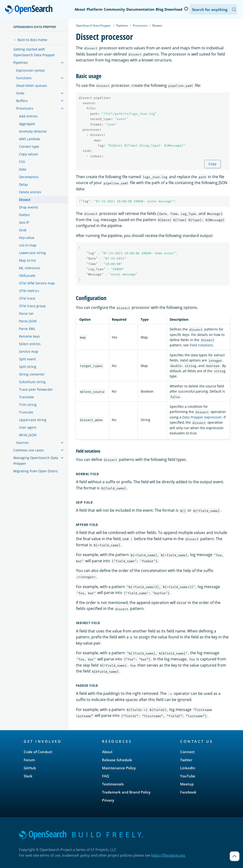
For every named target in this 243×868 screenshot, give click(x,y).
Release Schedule (117, 760)
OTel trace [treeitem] (27, 298)
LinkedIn (188, 768)
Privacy (108, 800)
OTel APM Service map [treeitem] (37, 283)
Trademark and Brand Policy (126, 792)
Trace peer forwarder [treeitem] (36, 389)
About (80, 9)
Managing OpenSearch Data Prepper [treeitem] (36, 461)
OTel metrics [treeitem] (29, 291)
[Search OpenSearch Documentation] (213, 9)
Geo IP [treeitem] (24, 222)
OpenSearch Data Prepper (35, 27)
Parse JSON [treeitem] (28, 321)
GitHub (30, 768)
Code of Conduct (38, 752)
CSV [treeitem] (22, 162)
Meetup (187, 784)
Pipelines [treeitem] (21, 63)
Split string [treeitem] (28, 367)
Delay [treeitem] (23, 184)
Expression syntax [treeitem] (30, 70)
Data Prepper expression (202, 417)
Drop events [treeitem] (29, 207)
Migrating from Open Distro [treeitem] (35, 471)
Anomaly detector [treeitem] (33, 131)
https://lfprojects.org (168, 855)
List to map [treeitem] (28, 245)
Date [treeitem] (23, 169)
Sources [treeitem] (22, 443)
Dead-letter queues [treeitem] (32, 86)
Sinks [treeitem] (20, 93)
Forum (29, 760)
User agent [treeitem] (28, 427)
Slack (28, 776)
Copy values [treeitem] (28, 154)
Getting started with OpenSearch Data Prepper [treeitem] (34, 52)
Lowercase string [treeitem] (32, 253)
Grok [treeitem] (23, 230)
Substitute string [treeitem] (32, 382)
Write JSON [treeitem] (28, 435)
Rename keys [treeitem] (29, 336)
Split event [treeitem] (27, 359)
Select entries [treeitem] (30, 344)
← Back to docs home (30, 40)
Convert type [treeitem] (29, 146)
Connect (187, 752)
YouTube (188, 776)
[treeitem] (62, 63)
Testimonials (113, 784)
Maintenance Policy (119, 768)
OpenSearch (30, 10)
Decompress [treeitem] (29, 177)
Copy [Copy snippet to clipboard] (213, 164)
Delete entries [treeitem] (30, 192)
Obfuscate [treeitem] (27, 276)
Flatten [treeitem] (24, 215)
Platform (95, 9)
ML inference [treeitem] (29, 268)
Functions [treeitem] (24, 78)
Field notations (201, 345)
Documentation (140, 9)
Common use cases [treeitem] (29, 450)
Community (114, 9)
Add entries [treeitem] (28, 116)
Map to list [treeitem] (27, 260)
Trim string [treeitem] (28, 405)
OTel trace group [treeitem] (32, 306)
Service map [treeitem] (29, 351)
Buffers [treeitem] (22, 101)
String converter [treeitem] (32, 374)
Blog (159, 9)
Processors (140, 26)
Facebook (188, 792)
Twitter (186, 760)
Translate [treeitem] (26, 397)
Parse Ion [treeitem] (26, 313)
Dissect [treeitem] (25, 200)
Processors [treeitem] (25, 108)
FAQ (106, 776)
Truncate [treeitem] (26, 412)
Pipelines (122, 26)
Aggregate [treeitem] (27, 124)
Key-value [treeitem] (27, 238)
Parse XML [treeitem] (27, 329)
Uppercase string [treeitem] (33, 420)
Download (173, 9)
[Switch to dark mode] (186, 9)
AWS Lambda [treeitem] (29, 139)
